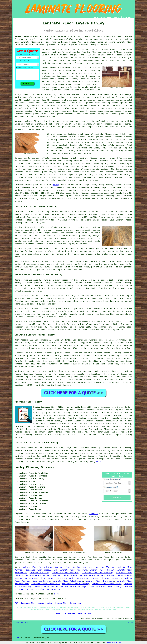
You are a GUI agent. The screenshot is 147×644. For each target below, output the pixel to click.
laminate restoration (107, 424)
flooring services (24, 432)
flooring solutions (119, 410)
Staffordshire (55, 432)
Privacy (131, 622)
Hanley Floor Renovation (68, 603)
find (23, 448)
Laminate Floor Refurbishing (98, 573)
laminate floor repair (73, 426)
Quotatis (93, 514)
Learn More (111, 643)
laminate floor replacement (30, 426)
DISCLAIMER (127, 17)
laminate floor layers (70, 76)
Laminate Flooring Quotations (72, 578)
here (98, 462)
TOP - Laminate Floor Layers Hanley (33, 603)
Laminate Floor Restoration (106, 584)
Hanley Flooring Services (34, 467)
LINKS (102, 17)
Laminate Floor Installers (100, 581)
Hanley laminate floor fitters (49, 407)
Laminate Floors (41, 581)
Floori (17, 638)
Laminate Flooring (39, 573)
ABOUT (110, 17)
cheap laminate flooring (83, 410)
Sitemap (16, 622)
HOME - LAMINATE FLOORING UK (73, 614)
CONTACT (117, 17)
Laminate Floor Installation (37, 567)
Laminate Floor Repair (102, 570)
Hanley (56, 185)
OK (120, 643)
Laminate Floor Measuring (73, 570)
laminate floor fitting (85, 413)
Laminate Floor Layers (41, 578)
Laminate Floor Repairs (68, 567)
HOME (96, 17)
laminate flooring (117, 58)
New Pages (24, 622)
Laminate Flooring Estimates (106, 578)
